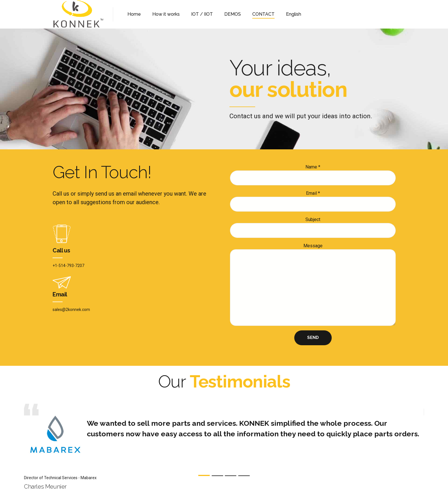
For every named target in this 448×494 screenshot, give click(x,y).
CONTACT (263, 14)
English (294, 14)
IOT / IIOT (202, 14)
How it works (166, 14)
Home (134, 14)
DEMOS (233, 14)
